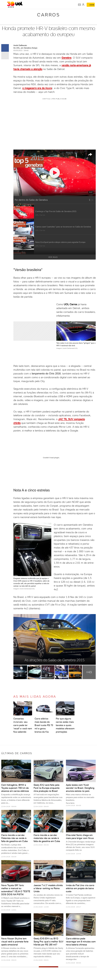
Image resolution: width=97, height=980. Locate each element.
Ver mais (71, 257)
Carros (48, 15)
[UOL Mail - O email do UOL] (79, 5)
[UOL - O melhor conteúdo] (15, 5)
